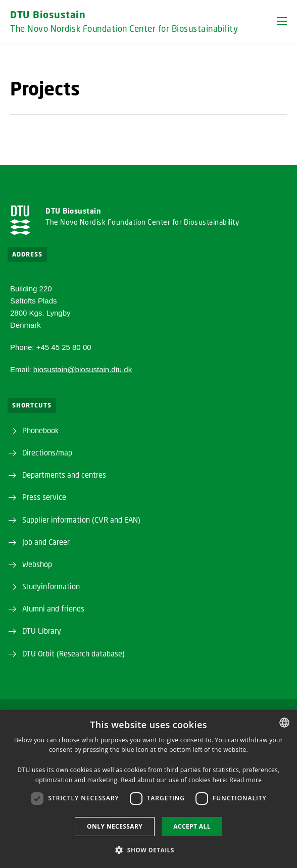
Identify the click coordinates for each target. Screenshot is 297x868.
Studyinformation (51, 586)
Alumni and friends (53, 608)
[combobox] (284, 723)
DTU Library (42, 631)
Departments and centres (64, 475)
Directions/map (47, 452)
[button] (282, 21)
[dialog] (148, 789)
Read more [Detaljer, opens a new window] (245, 780)
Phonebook (40, 430)
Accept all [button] (192, 826)
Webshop (37, 564)
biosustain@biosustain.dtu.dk (83, 369)
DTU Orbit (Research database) (73, 653)
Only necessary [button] (115, 826)
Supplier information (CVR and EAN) (81, 520)
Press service (44, 497)
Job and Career (46, 542)
